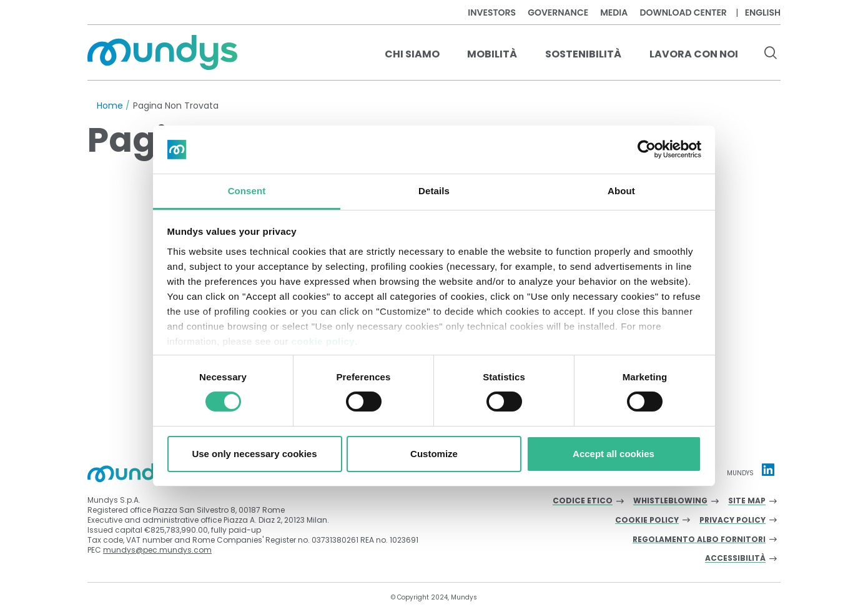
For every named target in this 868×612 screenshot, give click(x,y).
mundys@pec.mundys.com (157, 550)
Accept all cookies (614, 454)
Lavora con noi (694, 54)
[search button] (770, 54)
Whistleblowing (670, 501)
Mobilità (492, 54)
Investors (492, 12)
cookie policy (323, 341)
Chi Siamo (412, 54)
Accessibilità (735, 559)
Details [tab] (434, 191)
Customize (434, 454)
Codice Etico (583, 501)
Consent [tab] (247, 191)
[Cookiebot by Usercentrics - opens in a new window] (647, 149)
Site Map (747, 501)
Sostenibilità (583, 54)
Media (614, 12)
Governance (558, 12)
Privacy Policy (732, 521)
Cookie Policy (647, 521)
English (763, 12)
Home (110, 106)
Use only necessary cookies (254, 454)
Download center (683, 12)
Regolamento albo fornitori (699, 540)
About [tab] (621, 191)
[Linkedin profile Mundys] (768, 470)
